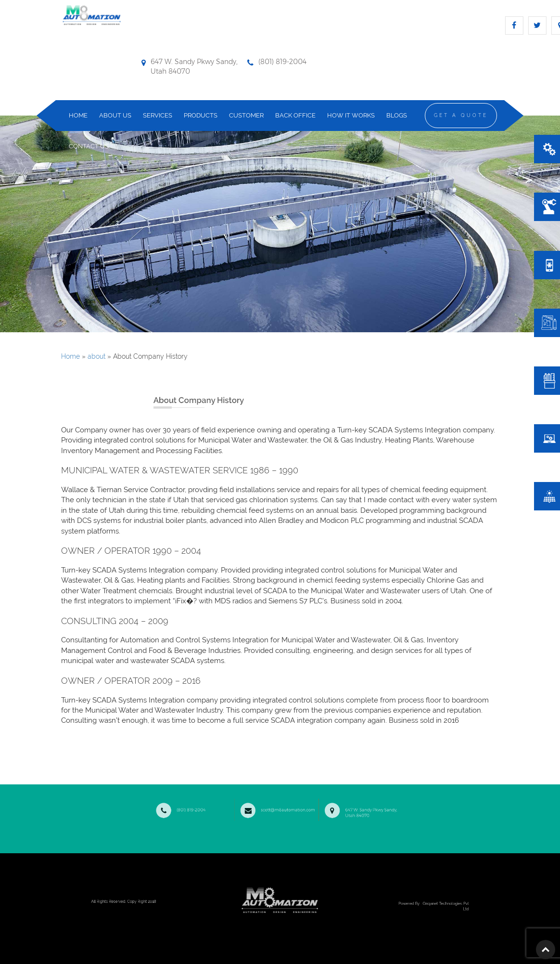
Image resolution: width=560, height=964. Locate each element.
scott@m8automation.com (278, 808)
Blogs (397, 115)
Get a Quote (461, 115)
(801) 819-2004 (204, 808)
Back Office (295, 115)
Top (546, 950)
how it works (351, 115)
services (158, 115)
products (201, 115)
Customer (246, 115)
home (78, 115)
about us (115, 115)
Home (70, 356)
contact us (89, 146)
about (96, 356)
